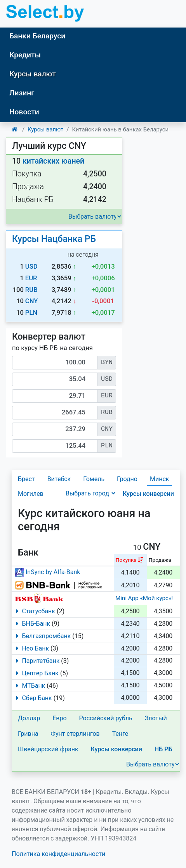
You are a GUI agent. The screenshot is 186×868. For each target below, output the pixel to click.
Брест (26, 479)
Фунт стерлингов (75, 734)
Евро (59, 718)
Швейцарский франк (48, 749)
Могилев (31, 494)
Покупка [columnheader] (126, 560)
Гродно (127, 479)
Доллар (29, 718)
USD (31, 267)
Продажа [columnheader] (160, 560)
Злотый (156, 718)
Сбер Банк (33, 698)
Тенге (120, 734)
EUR (31, 278)
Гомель (94, 479)
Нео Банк (31, 648)
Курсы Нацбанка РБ (54, 239)
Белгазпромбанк (42, 636)
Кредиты (25, 55)
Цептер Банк (36, 673)
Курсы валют (33, 74)
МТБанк (29, 686)
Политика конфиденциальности (58, 854)
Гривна (28, 734)
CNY (32, 301)
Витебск (59, 479)
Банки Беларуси (37, 36)
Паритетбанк (36, 661)
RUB (31, 290)
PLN (31, 313)
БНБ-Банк (32, 624)
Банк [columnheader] (28, 553)
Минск (159, 479)
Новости (24, 112)
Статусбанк (34, 611)
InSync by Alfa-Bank (47, 572)
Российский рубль (106, 718)
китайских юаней (53, 161)
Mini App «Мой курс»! (144, 598)
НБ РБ (163, 749)
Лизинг (22, 93)
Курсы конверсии (148, 494)
